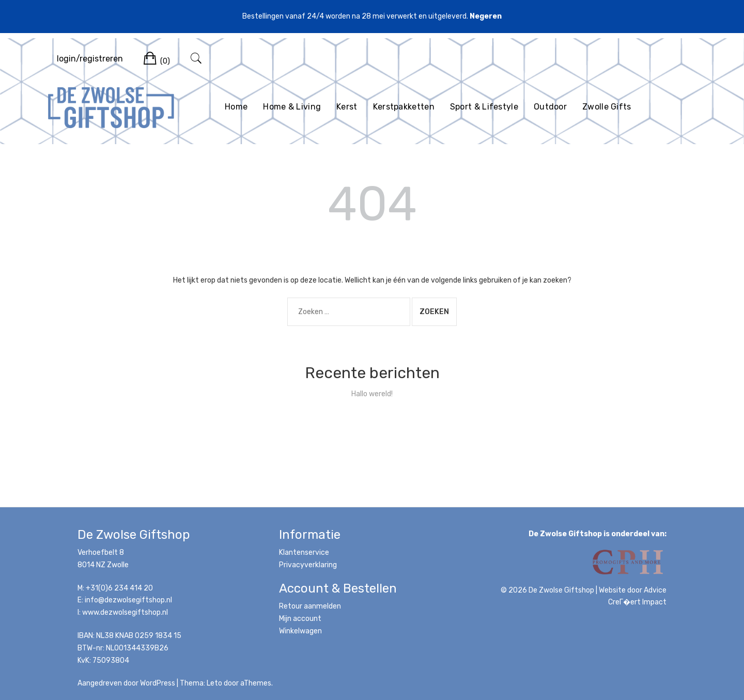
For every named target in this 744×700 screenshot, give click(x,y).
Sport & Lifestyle (484, 107)
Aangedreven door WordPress (126, 683)
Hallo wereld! (372, 394)
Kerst (347, 107)
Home (236, 107)
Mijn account (300, 619)
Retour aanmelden (310, 606)
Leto (214, 683)
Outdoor (550, 107)
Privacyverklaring (308, 565)
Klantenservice (304, 553)
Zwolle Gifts (607, 107)
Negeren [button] (486, 16)
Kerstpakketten (404, 107)
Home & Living (292, 107)
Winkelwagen (300, 631)
